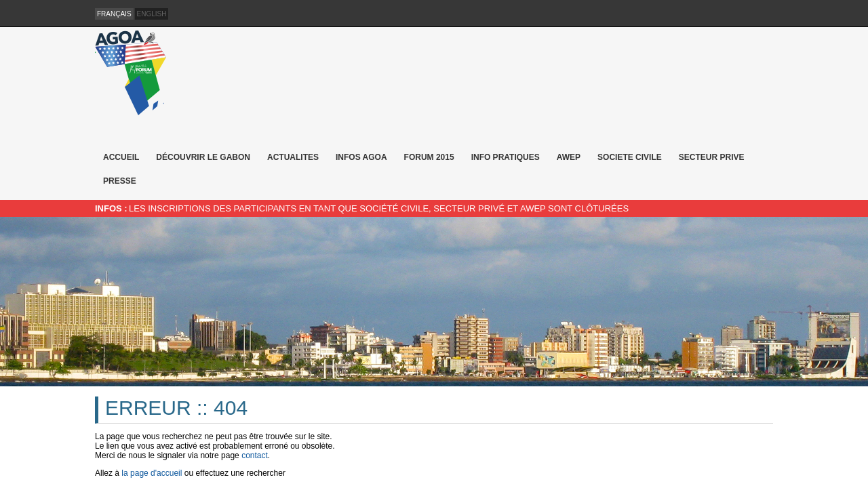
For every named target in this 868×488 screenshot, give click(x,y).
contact (255, 455)
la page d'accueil (152, 473)
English (152, 14)
